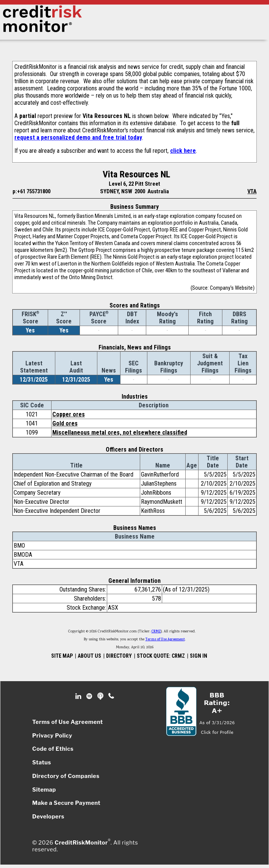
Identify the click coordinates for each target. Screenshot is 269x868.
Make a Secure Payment (66, 803)
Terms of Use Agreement (165, 640)
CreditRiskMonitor (81, 843)
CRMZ (156, 632)
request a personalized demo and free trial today (78, 137)
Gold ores (65, 423)
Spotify (90, 696)
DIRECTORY (119, 656)
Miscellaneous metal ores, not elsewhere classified (120, 432)
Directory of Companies (66, 776)
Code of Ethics (53, 749)
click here (183, 151)
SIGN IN (199, 656)
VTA (252, 191)
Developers (48, 817)
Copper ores (69, 414)
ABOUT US (89, 656)
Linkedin (79, 696)
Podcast (101, 696)
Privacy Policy (52, 736)
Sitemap (44, 790)
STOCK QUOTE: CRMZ (161, 656)
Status (42, 762)
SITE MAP (62, 656)
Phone (112, 696)
